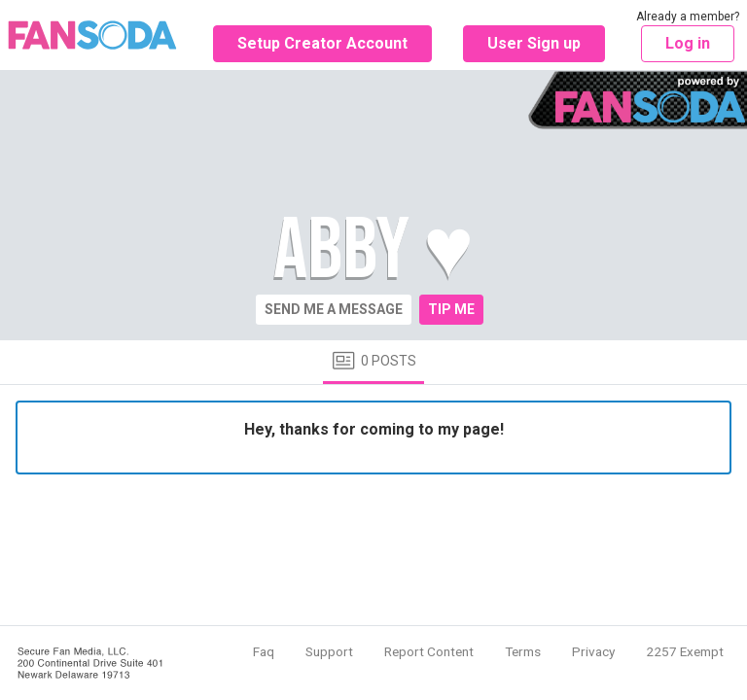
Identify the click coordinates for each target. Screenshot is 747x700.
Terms (523, 651)
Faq (264, 651)
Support (329, 651)
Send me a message (334, 309)
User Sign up (534, 43)
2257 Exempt (685, 651)
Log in (688, 43)
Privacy (593, 651)
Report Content (429, 651)
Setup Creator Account (322, 43)
